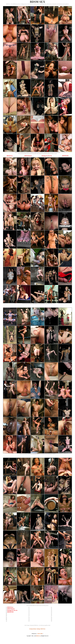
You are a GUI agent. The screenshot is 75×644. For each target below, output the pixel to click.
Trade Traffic (40, 634)
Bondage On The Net (47, 156)
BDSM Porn (10, 156)
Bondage (38, 629)
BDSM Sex (38, 636)
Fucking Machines (33, 629)
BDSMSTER (65, 156)
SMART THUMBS (40, 637)
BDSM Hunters (28, 156)
